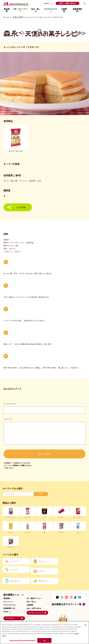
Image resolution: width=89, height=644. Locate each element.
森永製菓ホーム (11, 595)
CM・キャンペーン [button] (20, 10)
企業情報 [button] (64, 10)
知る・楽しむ (31, 602)
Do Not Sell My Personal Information (22, 640)
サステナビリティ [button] (51, 10)
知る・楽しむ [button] (36, 10)
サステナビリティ (10, 605)
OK (44, 640)
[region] (44, 633)
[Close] (85, 625)
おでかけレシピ (42, 571)
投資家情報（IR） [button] (77, 10)
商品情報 (7, 598)
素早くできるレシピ (15, 581)
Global (48, 3)
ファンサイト (14, 618)
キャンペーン (8, 602)
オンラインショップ (37, 613)
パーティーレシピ (15, 561)
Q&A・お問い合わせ (68, 3)
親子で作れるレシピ (43, 581)
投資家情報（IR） (10, 608)
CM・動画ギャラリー (34, 598)
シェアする (21, 207)
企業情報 (30, 605)
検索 (41, 494)
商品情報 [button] (7, 10)
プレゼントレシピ (43, 561)
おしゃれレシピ (14, 569)
